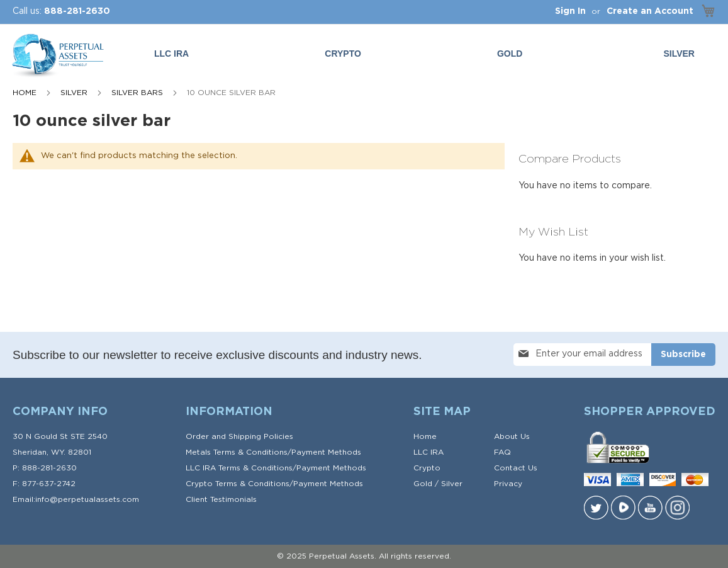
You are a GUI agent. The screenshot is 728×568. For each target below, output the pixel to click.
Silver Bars (138, 93)
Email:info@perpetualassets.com (76, 499)
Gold (423, 484)
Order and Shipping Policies (239, 436)
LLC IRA (428, 452)
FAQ (502, 452)
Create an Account (650, 11)
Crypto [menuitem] (343, 54)
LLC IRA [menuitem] (171, 54)
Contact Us (516, 468)
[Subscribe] (683, 355)
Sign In (570, 11)
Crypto (427, 468)
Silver (452, 484)
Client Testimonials (221, 499)
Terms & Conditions (250, 452)
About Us (512, 436)
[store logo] (57, 56)
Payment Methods (326, 452)
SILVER (75, 93)
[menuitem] (512, 54)
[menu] (427, 54)
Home (26, 93)
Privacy (508, 484)
